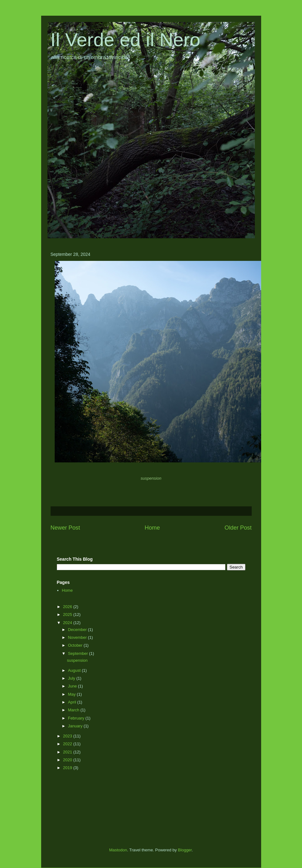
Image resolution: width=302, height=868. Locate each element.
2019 (68, 768)
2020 (68, 760)
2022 (68, 744)
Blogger (185, 850)
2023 (68, 736)
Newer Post (65, 528)
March (74, 710)
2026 (68, 607)
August (75, 670)
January (76, 726)
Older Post (238, 528)
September (78, 653)
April (73, 702)
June (73, 686)
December (78, 630)
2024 (68, 623)
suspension (78, 660)
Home (152, 528)
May (72, 694)
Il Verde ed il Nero (126, 40)
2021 (68, 752)
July (72, 678)
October (76, 645)
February (77, 718)
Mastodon (118, 850)
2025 (68, 615)
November (78, 637)
